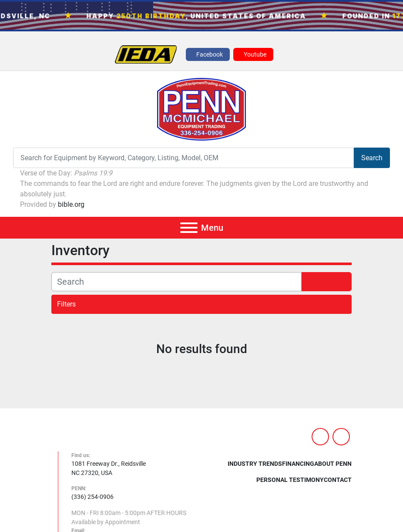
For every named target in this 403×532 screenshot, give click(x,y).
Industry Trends (255, 464)
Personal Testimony (290, 480)
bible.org (71, 204)
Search (372, 158)
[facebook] (208, 54)
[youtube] (253, 54)
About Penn (333, 464)
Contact (338, 480)
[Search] (183, 158)
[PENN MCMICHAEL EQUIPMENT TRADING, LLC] (126, 439)
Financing (298, 464)
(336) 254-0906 (92, 497)
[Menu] (189, 228)
